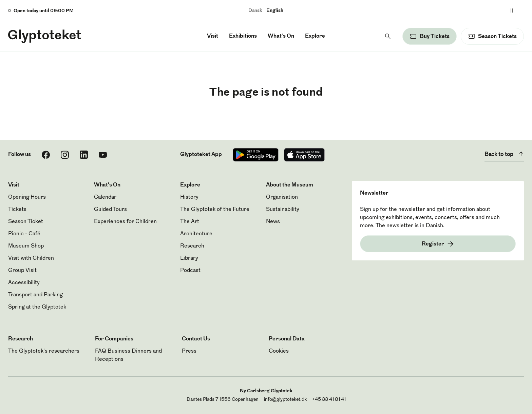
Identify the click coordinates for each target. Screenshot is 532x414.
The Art (190, 222)
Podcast (190, 271)
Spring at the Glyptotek (37, 307)
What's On (281, 36)
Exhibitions (243, 36)
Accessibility (24, 283)
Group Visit (22, 271)
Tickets (17, 210)
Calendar (105, 197)
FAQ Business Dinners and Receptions (128, 355)
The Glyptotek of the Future (215, 210)
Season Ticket (26, 222)
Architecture (196, 234)
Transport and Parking (35, 295)
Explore (315, 36)
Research (192, 246)
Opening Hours (27, 197)
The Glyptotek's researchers (44, 351)
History (189, 197)
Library (189, 258)
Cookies (279, 351)
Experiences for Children (125, 222)
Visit (213, 36)
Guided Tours (110, 210)
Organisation (282, 197)
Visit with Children (31, 258)
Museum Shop (26, 246)
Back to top (504, 154)
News (273, 222)
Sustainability (283, 210)
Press (189, 351)
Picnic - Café (24, 234)
